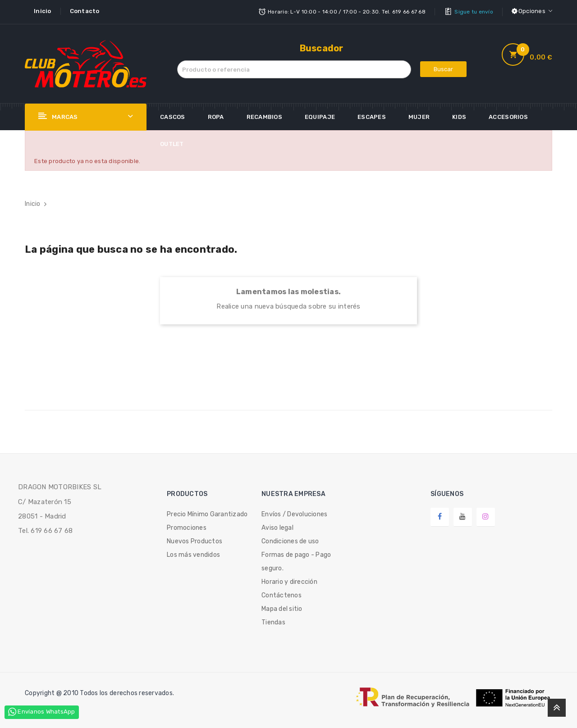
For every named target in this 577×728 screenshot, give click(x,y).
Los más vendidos (193, 554)
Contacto (85, 11)
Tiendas (273, 621)
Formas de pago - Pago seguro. (296, 561)
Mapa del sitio (282, 608)
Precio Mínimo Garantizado (207, 513)
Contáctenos (282, 594)
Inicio (43, 11)
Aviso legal (277, 527)
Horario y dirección (289, 581)
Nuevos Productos (195, 540)
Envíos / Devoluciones (294, 513)
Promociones (187, 527)
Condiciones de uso (290, 540)
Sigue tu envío (474, 11)
